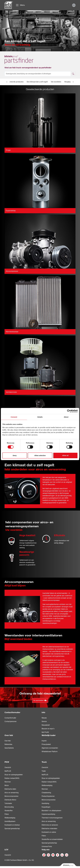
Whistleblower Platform (50, 752)
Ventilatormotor (11, 392)
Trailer (44, 771)
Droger (8, 150)
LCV (6, 850)
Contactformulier (12, 712)
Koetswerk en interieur (12, 825)
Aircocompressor (12, 271)
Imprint (44, 741)
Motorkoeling (9, 807)
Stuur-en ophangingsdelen (14, 775)
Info (43, 712)
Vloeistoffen (9, 811)
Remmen (8, 782)
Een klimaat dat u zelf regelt (37, 82)
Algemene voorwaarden (50, 748)
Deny (15, 455)
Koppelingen (46, 807)
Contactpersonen (11, 722)
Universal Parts (47, 847)
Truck (44, 762)
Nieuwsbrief (46, 725)
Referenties (8, 744)
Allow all (65, 455)
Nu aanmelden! (40, 700)
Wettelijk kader (49, 735)
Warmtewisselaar (12, 332)
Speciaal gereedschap (12, 829)
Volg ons (46, 850)
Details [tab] (40, 417)
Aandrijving (45, 803)
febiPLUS (8, 771)
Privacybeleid (46, 744)
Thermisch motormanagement (52, 818)
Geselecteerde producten (14, 82)
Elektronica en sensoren (50, 825)
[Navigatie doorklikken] (20, 5)
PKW (7, 762)
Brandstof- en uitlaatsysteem (51, 811)
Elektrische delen (10, 789)
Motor (7, 785)
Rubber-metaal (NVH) (12, 778)
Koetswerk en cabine (49, 832)
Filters (7, 814)
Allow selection (40, 455)
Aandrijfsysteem (10, 821)
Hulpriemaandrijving (48, 814)
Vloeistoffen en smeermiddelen (52, 839)
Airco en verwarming (12, 793)
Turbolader (8, 803)
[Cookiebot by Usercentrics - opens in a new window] (69, 411)
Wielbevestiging (10, 818)
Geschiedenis (9, 748)
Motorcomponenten (11, 796)
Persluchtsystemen (48, 796)
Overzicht (8, 767)
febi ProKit (45, 732)
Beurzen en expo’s (48, 729)
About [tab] (66, 417)
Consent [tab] (14, 417)
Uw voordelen (56, 82)
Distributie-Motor (10, 800)
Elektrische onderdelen (49, 829)
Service (44, 722)
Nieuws (44, 718)
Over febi (9, 735)
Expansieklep (11, 211)
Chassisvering (46, 793)
